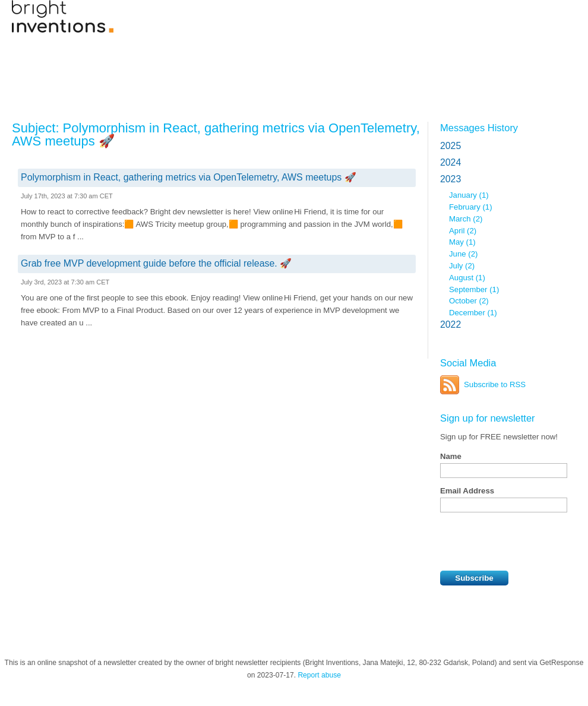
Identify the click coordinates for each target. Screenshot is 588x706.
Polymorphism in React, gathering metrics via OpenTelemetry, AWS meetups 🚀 (189, 177)
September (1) (474, 289)
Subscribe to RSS (495, 384)
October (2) (469, 301)
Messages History (479, 128)
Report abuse (319, 675)
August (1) (467, 278)
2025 (451, 146)
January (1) (469, 195)
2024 (451, 162)
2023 (451, 179)
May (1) (462, 242)
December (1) (473, 313)
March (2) (466, 219)
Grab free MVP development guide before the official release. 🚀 (156, 263)
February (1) (471, 207)
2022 (451, 324)
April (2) (463, 231)
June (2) (463, 254)
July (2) (462, 266)
